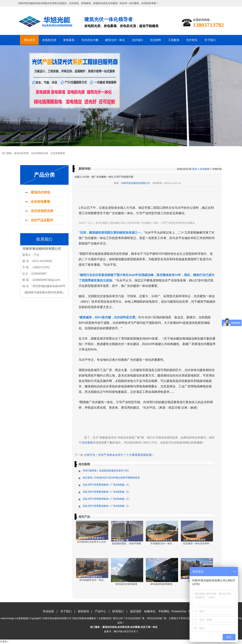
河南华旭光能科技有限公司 (136, 183)
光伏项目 (137, 40)
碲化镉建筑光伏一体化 (92, 580)
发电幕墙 (69, 40)
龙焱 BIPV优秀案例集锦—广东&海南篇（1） (107, 506)
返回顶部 (136, 611)
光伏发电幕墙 (58, 153)
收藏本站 (150, 611)
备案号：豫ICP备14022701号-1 (121, 631)
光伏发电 (87, 443)
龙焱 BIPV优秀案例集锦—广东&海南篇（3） (107, 492)
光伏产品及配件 (42, 220)
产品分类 (44, 175)
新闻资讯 (83, 611)
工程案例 (174, 40)
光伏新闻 (204, 169)
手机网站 (164, 611)
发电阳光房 (49, 40)
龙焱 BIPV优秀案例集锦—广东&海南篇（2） (107, 499)
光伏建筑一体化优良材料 (196, 543)
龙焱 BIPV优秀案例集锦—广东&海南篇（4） (107, 485)
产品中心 (100, 611)
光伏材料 (155, 40)
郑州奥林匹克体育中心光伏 (92, 542)
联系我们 (118, 611)
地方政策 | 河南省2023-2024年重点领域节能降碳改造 (111, 478)
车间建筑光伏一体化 (161, 543)
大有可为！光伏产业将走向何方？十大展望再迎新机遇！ (119, 455)
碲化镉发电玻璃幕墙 (161, 584)
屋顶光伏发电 (21, 153)
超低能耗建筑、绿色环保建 (126, 543)
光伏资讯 (192, 40)
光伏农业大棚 (90, 40)
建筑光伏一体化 (115, 40)
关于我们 (210, 40)
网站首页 (30, 40)
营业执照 (48, 611)
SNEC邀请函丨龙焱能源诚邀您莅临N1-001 (106, 471)
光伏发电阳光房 (40, 153)
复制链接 (23, 618)
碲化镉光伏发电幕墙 (126, 584)
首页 (195, 169)
